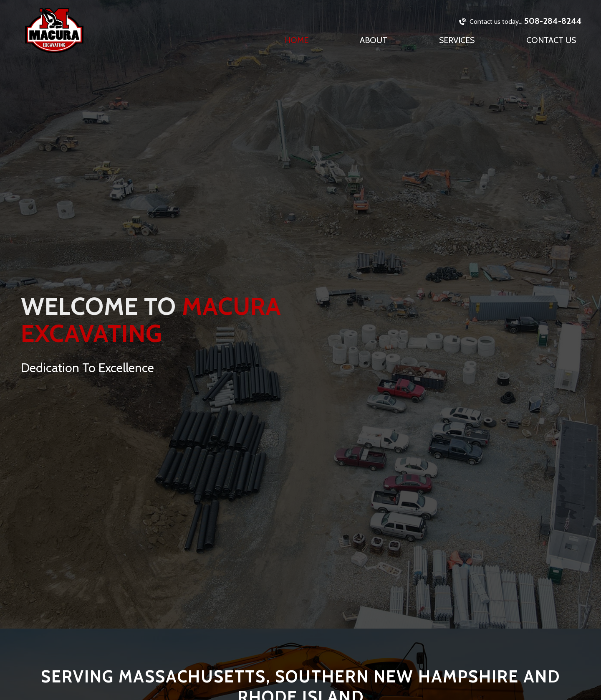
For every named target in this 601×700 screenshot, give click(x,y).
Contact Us (551, 40)
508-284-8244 (521, 21)
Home (297, 40)
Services (457, 40)
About (374, 40)
